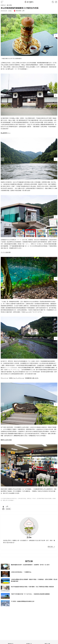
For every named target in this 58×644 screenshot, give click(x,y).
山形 (23, 11)
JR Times (29, 2)
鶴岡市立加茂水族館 (6, 440)
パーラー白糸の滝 (6, 252)
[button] (56, 36)
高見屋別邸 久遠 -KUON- (32, 378)
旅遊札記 (3, 5)
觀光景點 (8, 509)
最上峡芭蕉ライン (6, 133)
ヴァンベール (4, 378)
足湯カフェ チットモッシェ (17, 378)
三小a (10, 11)
